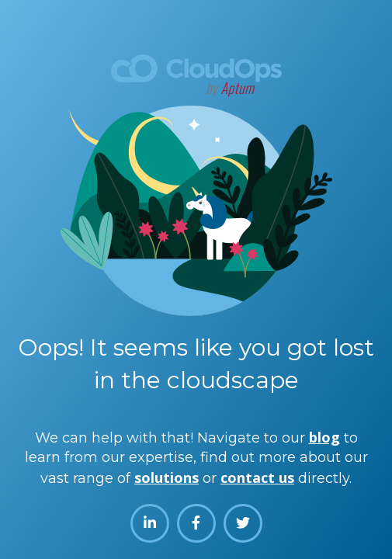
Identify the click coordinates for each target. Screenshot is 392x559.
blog (324, 437)
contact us (257, 477)
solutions (167, 477)
